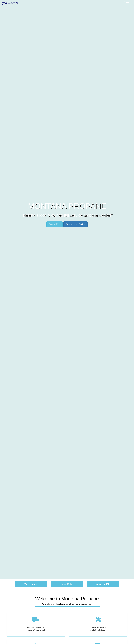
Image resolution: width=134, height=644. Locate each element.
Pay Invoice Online (76, 224)
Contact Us (55, 224)
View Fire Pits (103, 584)
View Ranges (31, 584)
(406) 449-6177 (10, 3)
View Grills (67, 584)
